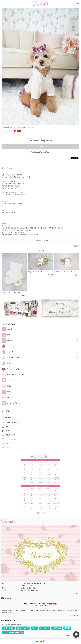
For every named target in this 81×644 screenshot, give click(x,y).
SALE (9, 397)
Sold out (41, 146)
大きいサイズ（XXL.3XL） (16, 375)
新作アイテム (11, 392)
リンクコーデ (11, 380)
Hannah (10, 329)
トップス (10, 352)
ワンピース (11, 346)
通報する (76, 247)
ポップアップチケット (14, 403)
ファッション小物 (13, 369)
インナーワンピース (14, 358)
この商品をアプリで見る (41, 241)
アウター (10, 363)
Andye (9, 335)
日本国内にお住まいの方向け (40, 152)
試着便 (9, 386)
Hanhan (10, 340)
